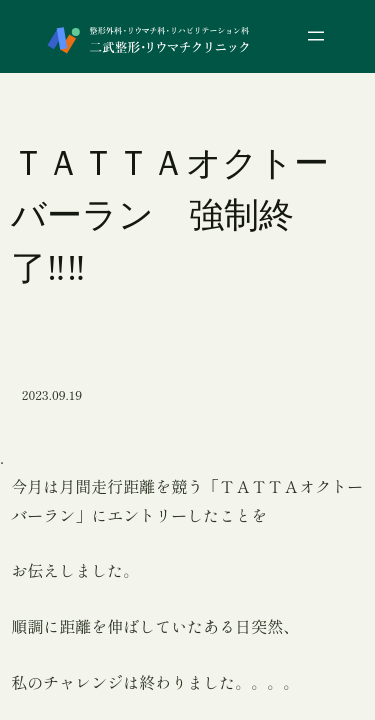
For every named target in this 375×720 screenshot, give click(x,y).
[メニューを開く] (316, 36)
